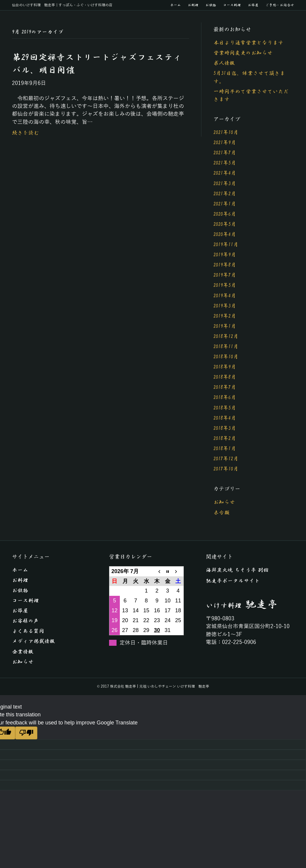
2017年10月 (226, 469)
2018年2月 (225, 438)
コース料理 (232, 5)
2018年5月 (225, 408)
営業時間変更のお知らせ (243, 53)
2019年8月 (225, 265)
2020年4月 (225, 234)
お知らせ (224, 502)
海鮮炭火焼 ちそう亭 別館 (237, 570)
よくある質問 (28, 631)
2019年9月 (225, 255)
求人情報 (224, 63)
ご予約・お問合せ (280, 5)
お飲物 (211, 5)
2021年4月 (225, 173)
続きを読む (25, 133)
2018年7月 (225, 387)
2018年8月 (225, 377)
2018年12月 (226, 336)
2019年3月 (225, 306)
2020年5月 (225, 224)
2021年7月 (225, 153)
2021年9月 (225, 143)
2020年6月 (225, 214)
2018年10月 (226, 357)
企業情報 (23, 652)
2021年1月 (225, 204)
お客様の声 (25, 621)
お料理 (193, 5)
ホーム (175, 5)
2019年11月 (226, 245)
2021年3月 (225, 184)
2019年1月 (225, 326)
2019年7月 (225, 275)
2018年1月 (225, 449)
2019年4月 (225, 296)
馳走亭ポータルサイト (233, 581)
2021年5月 (225, 163)
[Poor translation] (26, 733)
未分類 (221, 513)
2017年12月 (226, 459)
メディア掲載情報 (33, 641)
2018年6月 (225, 398)
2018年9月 (225, 367)
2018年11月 (226, 347)
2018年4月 (225, 418)
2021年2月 (225, 194)
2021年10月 (226, 133)
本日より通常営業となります (248, 43)
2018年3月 (225, 428)
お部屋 (253, 5)
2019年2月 (225, 316)
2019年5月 (225, 285)
